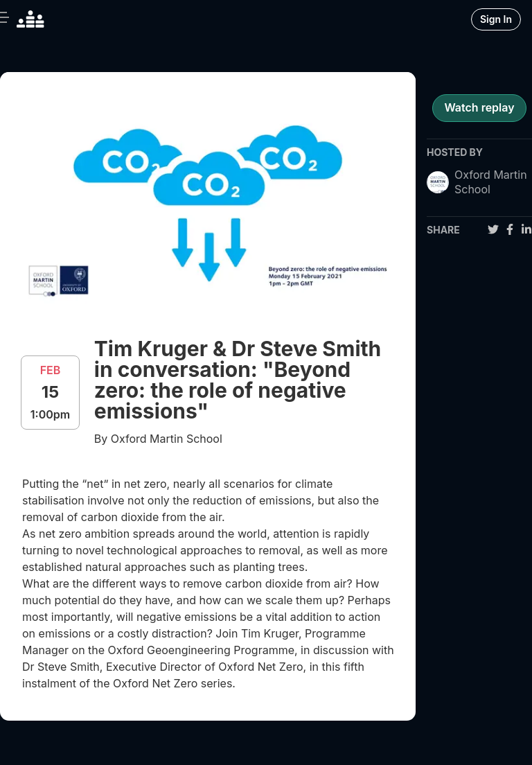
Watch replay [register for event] (479, 107)
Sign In (496, 19)
